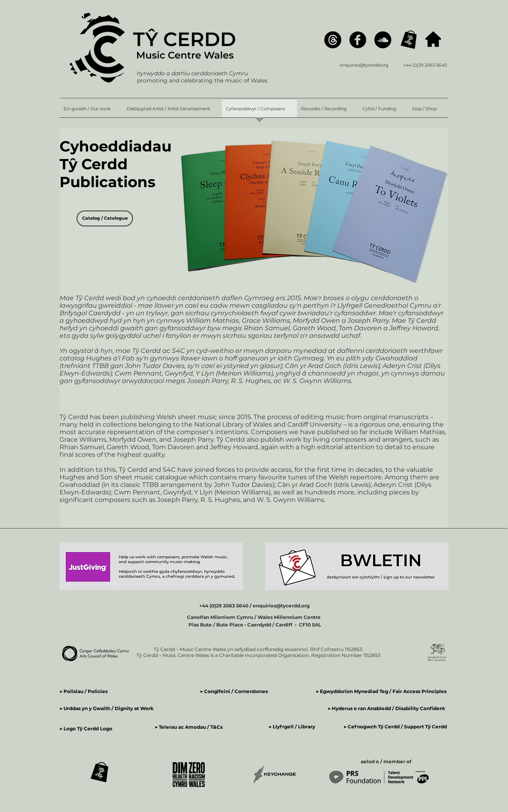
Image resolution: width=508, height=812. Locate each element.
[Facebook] (358, 40)
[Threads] (333, 40)
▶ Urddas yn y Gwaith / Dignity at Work (107, 708)
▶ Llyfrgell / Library (292, 727)
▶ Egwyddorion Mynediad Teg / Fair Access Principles (382, 691)
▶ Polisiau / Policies (84, 691)
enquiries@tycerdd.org (364, 65)
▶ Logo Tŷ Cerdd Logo (86, 729)
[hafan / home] (433, 39)
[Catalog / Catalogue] (105, 218)
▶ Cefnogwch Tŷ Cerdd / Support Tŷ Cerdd (395, 727)
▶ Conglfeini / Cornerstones (234, 691)
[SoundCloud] (383, 40)
